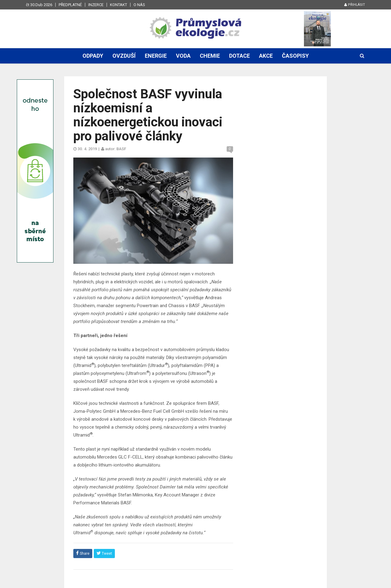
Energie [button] (156, 56)
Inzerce (96, 5)
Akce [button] (266, 56)
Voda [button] (183, 56)
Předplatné (70, 5)
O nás (139, 5)
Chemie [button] (210, 56)
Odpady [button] (93, 56)
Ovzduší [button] (124, 56)
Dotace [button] (239, 56)
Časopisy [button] (295, 56)
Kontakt (119, 5)
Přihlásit (355, 5)
